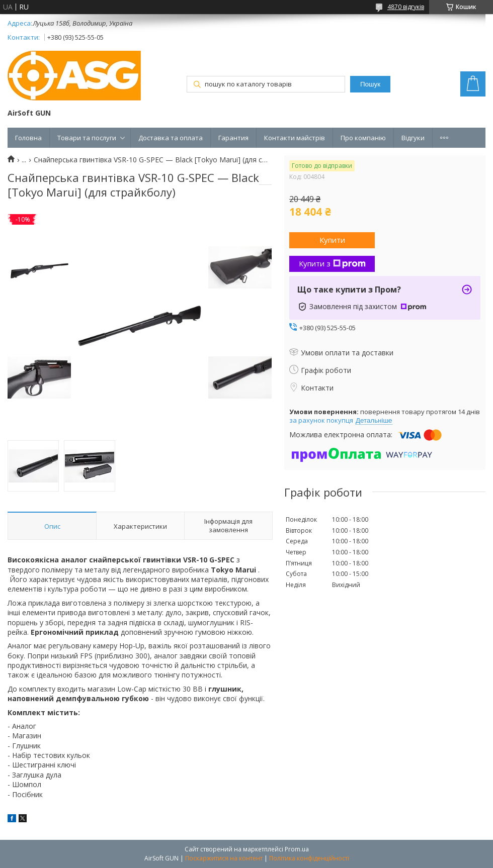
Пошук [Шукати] (370, 84)
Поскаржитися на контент (224, 858)
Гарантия (233, 138)
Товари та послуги (87, 138)
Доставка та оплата (171, 138)
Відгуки (413, 138)
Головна (28, 138)
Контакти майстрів (295, 138)
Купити (332, 240)
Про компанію (363, 138)
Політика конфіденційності (309, 858)
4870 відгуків (406, 7)
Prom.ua (297, 849)
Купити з (332, 263)
